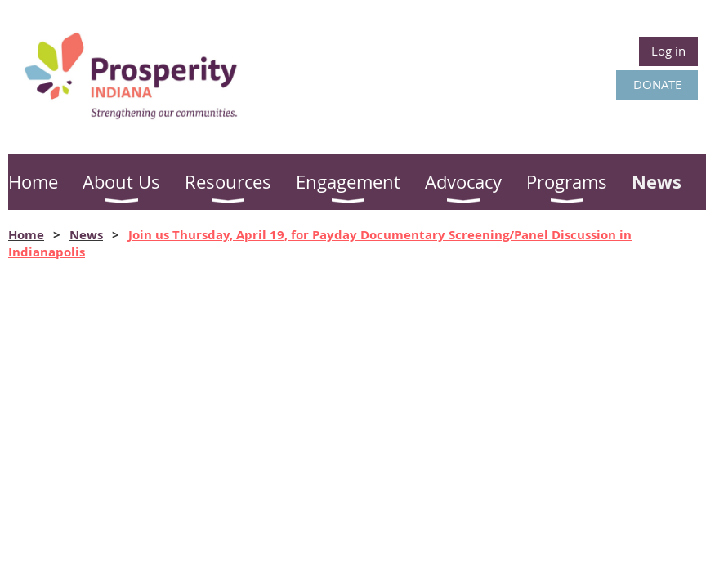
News (86, 235)
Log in (668, 51)
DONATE (657, 84)
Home (26, 235)
